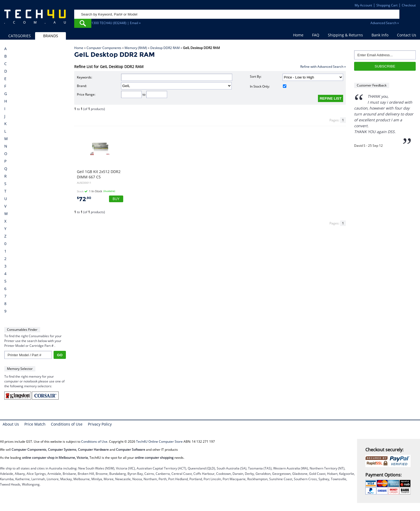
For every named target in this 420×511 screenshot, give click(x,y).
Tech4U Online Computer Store (159, 442)
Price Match (35, 424)
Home (298, 35)
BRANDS (51, 36)
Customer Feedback (372, 85)
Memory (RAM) (136, 48)
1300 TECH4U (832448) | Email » (116, 23)
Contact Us (407, 35)
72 (84, 199)
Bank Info (380, 35)
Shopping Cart (387, 5)
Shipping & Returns (345, 35)
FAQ (316, 35)
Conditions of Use (67, 424)
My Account (363, 5)
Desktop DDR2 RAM (165, 48)
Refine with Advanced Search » (323, 67)
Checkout (409, 5)
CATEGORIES (20, 36)
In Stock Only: (268, 86)
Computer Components (104, 48)
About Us (11, 424)
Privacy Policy (100, 424)
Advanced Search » (385, 23)
